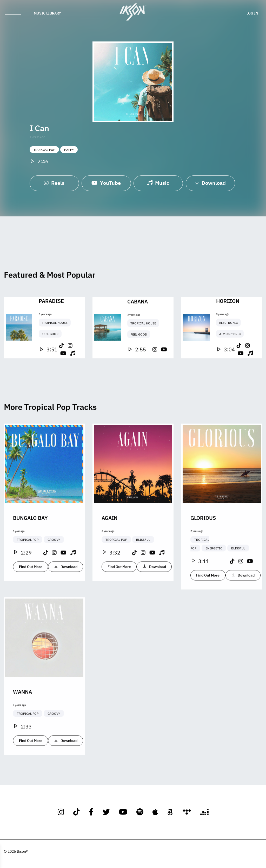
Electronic (228, 342)
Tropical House (55, 342)
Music (158, 184)
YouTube (106, 184)
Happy (69, 151)
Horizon (228, 320)
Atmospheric (230, 353)
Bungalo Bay (30, 537)
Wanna (22, 711)
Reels (54, 184)
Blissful (143, 559)
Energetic (214, 568)
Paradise (51, 320)
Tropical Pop (44, 151)
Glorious (203, 537)
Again (109, 537)
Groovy (54, 559)
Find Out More (31, 586)
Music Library (47, 13)
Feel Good (50, 353)
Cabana (138, 321)
